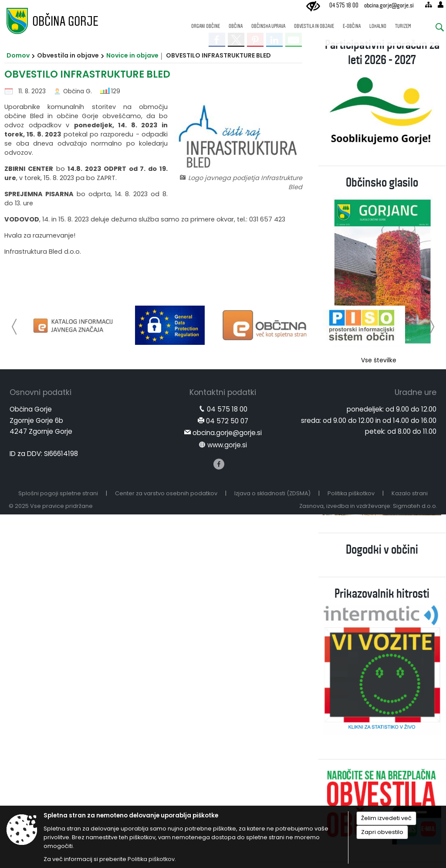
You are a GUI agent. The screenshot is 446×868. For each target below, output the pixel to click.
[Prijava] (441, 5)
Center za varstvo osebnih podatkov (166, 493)
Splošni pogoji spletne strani (58, 493)
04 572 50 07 (227, 421)
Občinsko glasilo (382, 182)
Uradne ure (416, 392)
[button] (15, 327)
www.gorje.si (227, 445)
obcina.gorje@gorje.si (389, 5)
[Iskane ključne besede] (433, 29)
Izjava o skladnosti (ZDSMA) (272, 493)
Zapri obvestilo (382, 832)
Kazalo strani (410, 493)
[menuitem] (206, 22)
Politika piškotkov (351, 493)
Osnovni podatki (41, 392)
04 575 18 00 (344, 5)
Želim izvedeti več (386, 818)
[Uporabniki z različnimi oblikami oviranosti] (313, 7)
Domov (18, 55)
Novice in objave (132, 55)
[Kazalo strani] (428, 5)
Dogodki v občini (382, 550)
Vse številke (379, 360)
